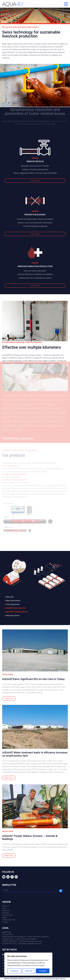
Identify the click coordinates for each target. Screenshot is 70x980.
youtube (4, 877)
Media (4, 917)
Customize (14, 971)
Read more (9, 698)
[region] (28, 964)
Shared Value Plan (9, 920)
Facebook (12, 877)
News (4, 908)
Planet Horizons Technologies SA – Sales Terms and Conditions (25, 937)
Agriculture (6, 911)
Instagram (16, 877)
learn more (35, 181)
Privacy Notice (7, 934)
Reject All (29, 971)
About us (6, 906)
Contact (5, 922)
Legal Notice (7, 932)
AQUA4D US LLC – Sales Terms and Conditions (20, 939)
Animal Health (7, 915)
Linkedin (8, 877)
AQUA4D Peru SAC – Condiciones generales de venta (22, 944)
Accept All (43, 971)
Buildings (6, 913)
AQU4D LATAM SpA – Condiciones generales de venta (22, 941)
